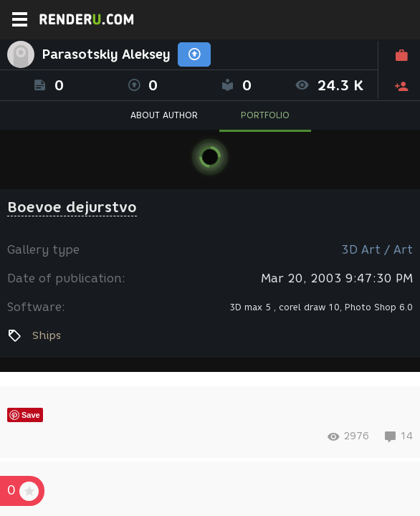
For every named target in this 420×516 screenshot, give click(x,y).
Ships (47, 335)
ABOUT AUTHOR (164, 115)
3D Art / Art (377, 250)
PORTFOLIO (265, 115)
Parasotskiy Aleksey (106, 54)
